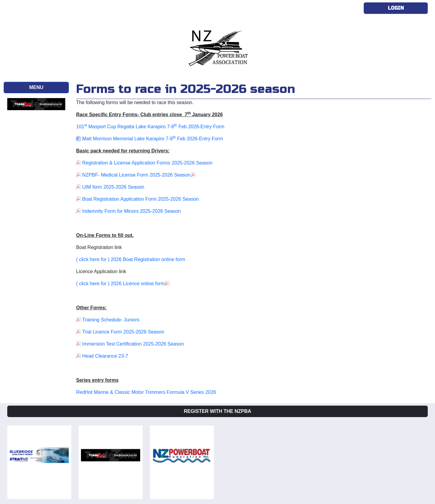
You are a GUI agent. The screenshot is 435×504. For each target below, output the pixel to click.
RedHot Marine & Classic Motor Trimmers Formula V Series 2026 (146, 392)
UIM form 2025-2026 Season (113, 187)
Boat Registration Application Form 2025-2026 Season (140, 199)
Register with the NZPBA (217, 411)
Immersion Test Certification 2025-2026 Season (133, 344)
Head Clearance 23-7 (105, 356)
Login (396, 8)
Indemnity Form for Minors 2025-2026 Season (131, 211)
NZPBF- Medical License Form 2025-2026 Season (136, 175)
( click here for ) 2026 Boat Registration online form (131, 259)
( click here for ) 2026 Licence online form (120, 284)
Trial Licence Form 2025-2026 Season (123, 332)
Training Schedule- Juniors (111, 320)
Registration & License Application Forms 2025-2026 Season (147, 163)
